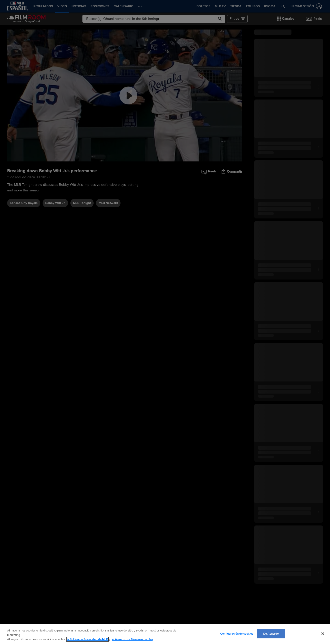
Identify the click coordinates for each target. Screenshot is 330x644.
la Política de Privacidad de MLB (87, 639)
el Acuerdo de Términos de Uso (132, 639)
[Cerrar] (323, 633)
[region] (165, 634)
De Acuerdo (271, 633)
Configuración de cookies (237, 633)
